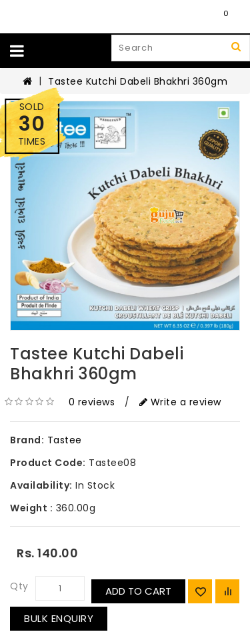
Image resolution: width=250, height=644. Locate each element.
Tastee (65, 440)
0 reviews (92, 402)
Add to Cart (138, 591)
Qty (19, 586)
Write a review (180, 402)
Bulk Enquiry (59, 618)
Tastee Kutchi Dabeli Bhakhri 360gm (138, 81)
